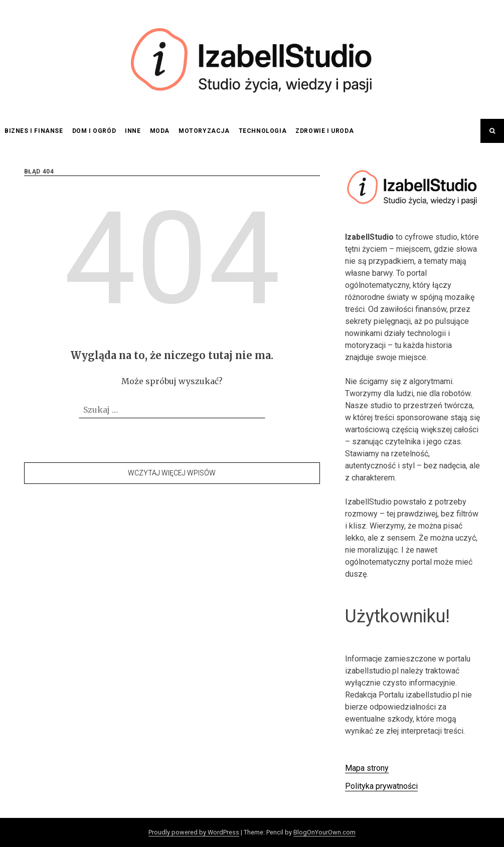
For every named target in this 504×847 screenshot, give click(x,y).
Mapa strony (367, 768)
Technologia (263, 131)
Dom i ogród (94, 131)
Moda (160, 131)
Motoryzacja (204, 131)
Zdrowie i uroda (324, 131)
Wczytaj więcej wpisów (172, 473)
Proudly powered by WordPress (194, 832)
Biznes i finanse (34, 131)
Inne (133, 131)
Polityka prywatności (381, 786)
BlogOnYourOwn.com (324, 832)
